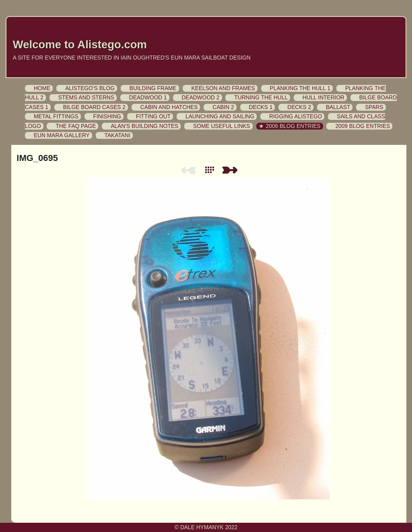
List (211, 170)
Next (231, 170)
